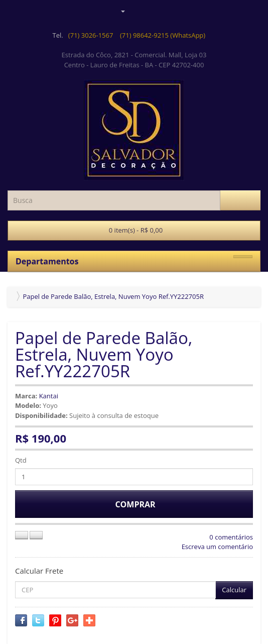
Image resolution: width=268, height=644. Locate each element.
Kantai (49, 396)
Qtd (21, 460)
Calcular (234, 590)
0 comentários (231, 537)
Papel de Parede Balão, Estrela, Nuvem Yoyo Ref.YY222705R (113, 296)
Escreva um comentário (217, 547)
